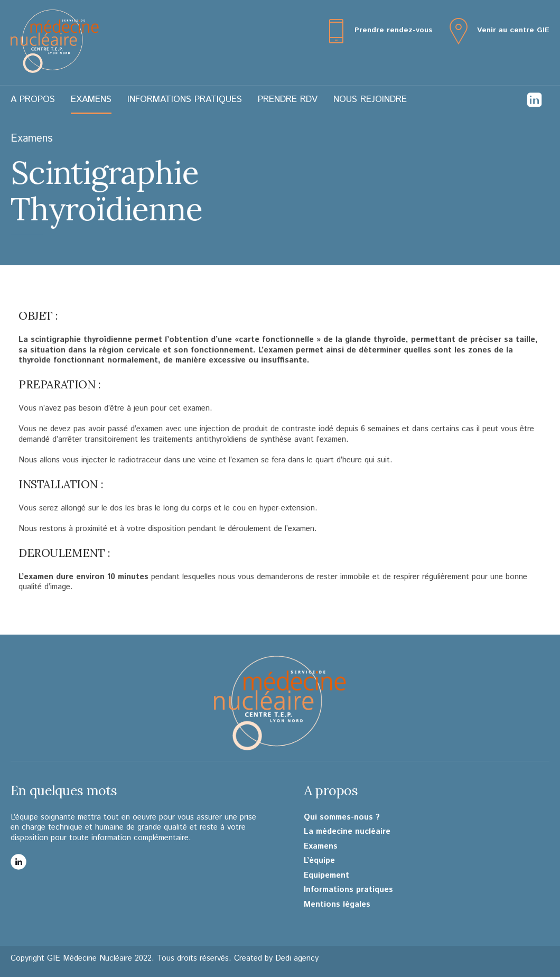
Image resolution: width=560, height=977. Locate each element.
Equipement (326, 876)
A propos (33, 99)
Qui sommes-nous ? (342, 817)
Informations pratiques (185, 99)
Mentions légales (337, 905)
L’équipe (319, 861)
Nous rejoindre (370, 99)
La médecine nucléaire (347, 832)
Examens (91, 99)
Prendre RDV (288, 99)
